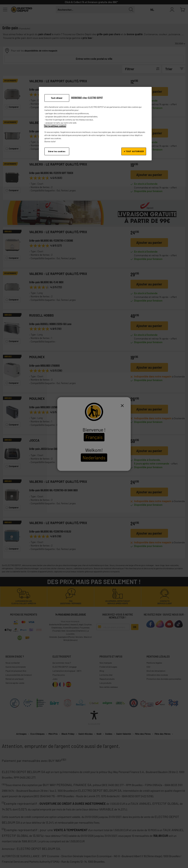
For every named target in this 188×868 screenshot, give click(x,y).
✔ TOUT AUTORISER (134, 151)
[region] (95, 124)
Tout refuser (57, 98)
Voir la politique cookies (55, 126)
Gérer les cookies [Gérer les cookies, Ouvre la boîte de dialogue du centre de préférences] (57, 151)
